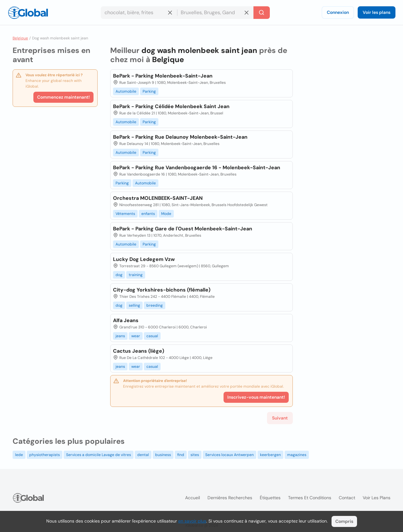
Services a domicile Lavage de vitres (99, 455)
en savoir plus (192, 521)
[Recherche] (262, 13)
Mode (166, 214)
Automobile (126, 91)
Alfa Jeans (126, 320)
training (136, 275)
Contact (347, 498)
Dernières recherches (230, 498)
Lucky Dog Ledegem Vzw (144, 259)
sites (195, 455)
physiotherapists (45, 455)
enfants (148, 214)
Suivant (280, 418)
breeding (155, 305)
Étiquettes (270, 498)
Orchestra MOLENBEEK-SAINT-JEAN (158, 198)
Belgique (20, 38)
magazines (297, 455)
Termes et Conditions (310, 498)
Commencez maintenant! (63, 97)
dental (143, 455)
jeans (120, 336)
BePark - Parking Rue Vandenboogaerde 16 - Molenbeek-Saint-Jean (197, 168)
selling (134, 305)
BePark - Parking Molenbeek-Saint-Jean (163, 76)
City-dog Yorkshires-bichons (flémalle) (162, 290)
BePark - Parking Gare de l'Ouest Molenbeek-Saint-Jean (183, 229)
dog (119, 275)
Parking (149, 91)
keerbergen (270, 455)
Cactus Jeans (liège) (139, 351)
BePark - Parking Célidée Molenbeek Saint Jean (171, 106)
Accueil (193, 498)
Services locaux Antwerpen (230, 455)
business (163, 455)
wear (136, 336)
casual (152, 336)
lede (19, 455)
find (181, 455)
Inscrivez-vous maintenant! (256, 397)
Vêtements (125, 214)
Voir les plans (377, 12)
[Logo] (28, 13)
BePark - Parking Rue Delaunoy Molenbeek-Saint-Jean (180, 137)
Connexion (338, 12)
